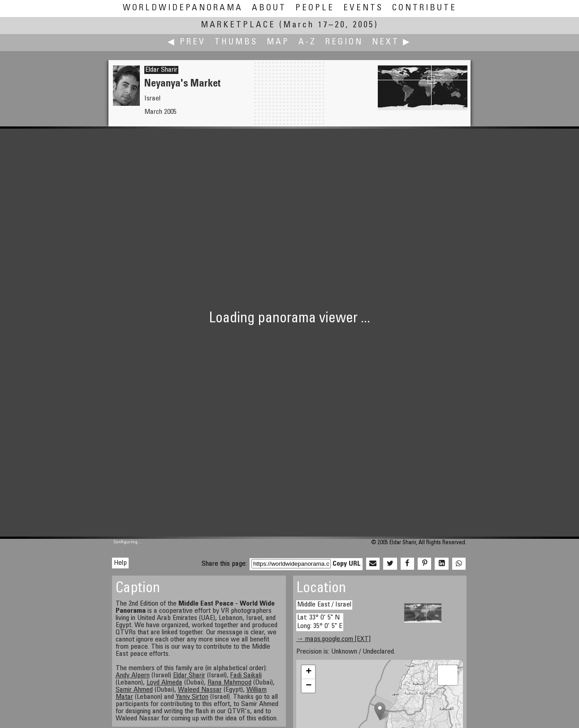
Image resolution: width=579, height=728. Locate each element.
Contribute (424, 8)
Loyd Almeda (164, 683)
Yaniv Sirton (192, 697)
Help (120, 563)
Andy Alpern (133, 676)
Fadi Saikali (246, 676)
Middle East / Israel (324, 605)
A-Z (307, 42)
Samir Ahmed (134, 690)
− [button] (309, 686)
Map (278, 42)
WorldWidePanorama (183, 8)
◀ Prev (187, 42)
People (315, 8)
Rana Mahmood (229, 683)
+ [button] (309, 672)
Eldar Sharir (161, 70)
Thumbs (236, 42)
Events (363, 8)
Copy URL (347, 564)
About (269, 8)
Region (344, 42)
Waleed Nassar (200, 690)
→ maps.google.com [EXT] (333, 639)
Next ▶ (392, 42)
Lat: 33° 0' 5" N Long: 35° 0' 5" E (320, 622)
